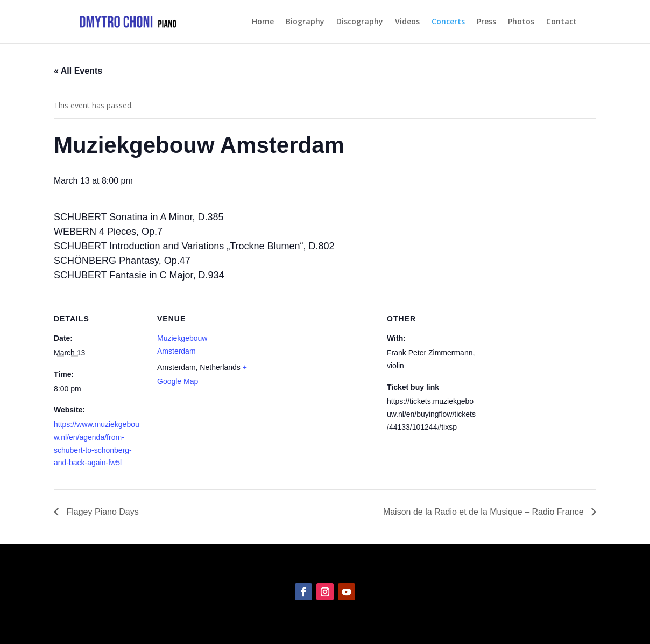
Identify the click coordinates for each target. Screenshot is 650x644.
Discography (360, 22)
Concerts (448, 22)
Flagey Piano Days (101, 512)
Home (263, 22)
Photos (521, 22)
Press (486, 22)
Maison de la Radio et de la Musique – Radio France (485, 512)
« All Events (78, 71)
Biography (305, 22)
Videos (407, 22)
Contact (561, 22)
